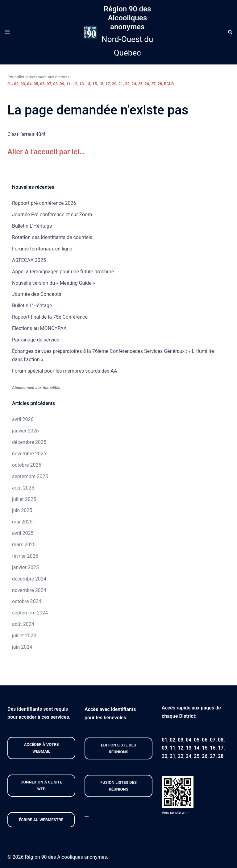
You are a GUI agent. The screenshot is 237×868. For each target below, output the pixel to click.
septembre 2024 (30, 613)
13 (82, 84)
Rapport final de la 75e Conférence (50, 317)
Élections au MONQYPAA (39, 328)
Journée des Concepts (37, 294)
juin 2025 (22, 510)
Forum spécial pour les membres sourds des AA (64, 371)
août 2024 (23, 624)
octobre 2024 (27, 601)
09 (62, 84)
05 (36, 84)
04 (29, 84)
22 (127, 84)
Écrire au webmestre (41, 820)
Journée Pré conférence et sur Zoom (52, 215)
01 (10, 84)
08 (55, 84)
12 (75, 84)
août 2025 (23, 488)
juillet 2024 (24, 636)
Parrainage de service (36, 340)
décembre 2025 (29, 442)
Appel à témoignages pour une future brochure (63, 272)
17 (108, 84)
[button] (230, 32)
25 (140, 84)
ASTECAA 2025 (29, 260)
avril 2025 (23, 533)
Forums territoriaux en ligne (42, 249)
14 (88, 84)
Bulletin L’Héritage (32, 226)
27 (153, 84)
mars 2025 (24, 545)
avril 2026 (23, 419)
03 (23, 84)
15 (95, 84)
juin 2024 (22, 647)
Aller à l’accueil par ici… (46, 152)
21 (121, 84)
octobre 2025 (27, 465)
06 (42, 84)
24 (134, 84)
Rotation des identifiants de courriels (52, 237)
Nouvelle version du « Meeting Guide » (54, 283)
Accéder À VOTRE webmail (42, 748)
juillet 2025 (24, 499)
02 (16, 84)
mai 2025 (22, 522)
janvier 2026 (25, 431)
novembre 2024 (29, 590)
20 (114, 84)
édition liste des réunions (118, 748)
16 (101, 84)
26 (147, 84)
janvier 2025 (25, 567)
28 (160, 84)
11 (68, 84)
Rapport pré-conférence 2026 (44, 203)
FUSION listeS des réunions (118, 786)
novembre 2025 (29, 454)
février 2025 (25, 556)
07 (49, 84)
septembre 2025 (30, 476)
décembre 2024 (29, 579)
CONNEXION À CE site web (41, 785)
